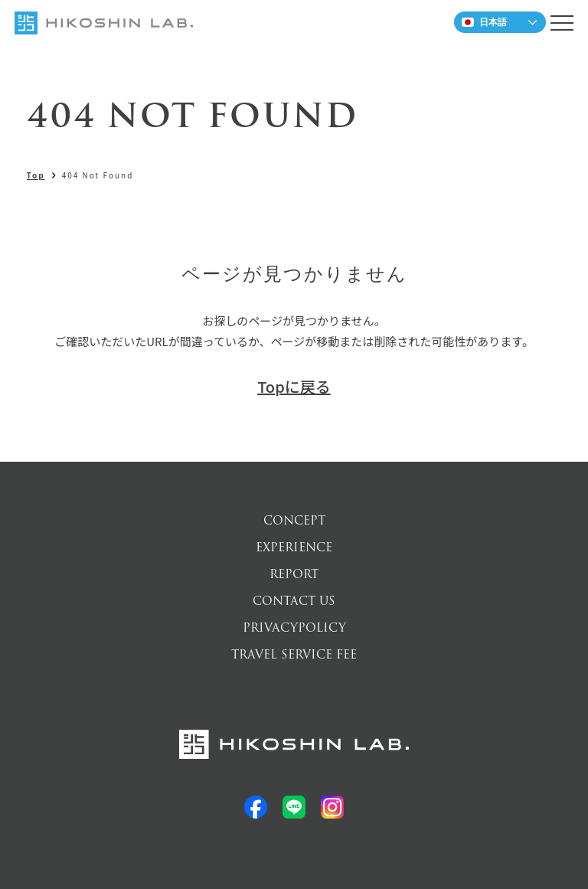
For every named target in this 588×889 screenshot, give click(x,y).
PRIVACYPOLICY (294, 628)
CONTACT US (294, 601)
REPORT (294, 574)
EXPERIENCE (294, 547)
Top (36, 175)
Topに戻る (294, 386)
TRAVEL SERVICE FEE (294, 655)
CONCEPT (294, 521)
